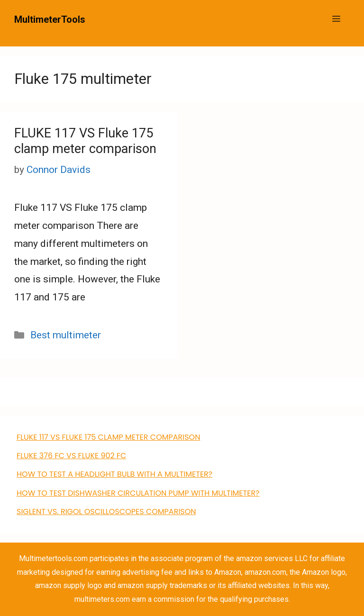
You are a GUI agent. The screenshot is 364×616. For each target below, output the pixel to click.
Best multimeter (66, 335)
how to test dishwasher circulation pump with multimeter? (138, 493)
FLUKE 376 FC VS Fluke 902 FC (71, 456)
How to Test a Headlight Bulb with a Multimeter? (114, 474)
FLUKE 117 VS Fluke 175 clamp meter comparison (85, 141)
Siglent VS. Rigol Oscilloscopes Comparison (106, 512)
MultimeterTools (50, 19)
